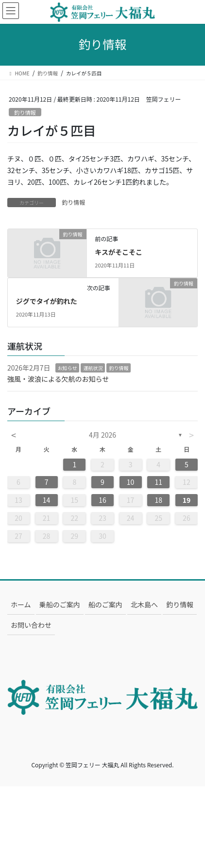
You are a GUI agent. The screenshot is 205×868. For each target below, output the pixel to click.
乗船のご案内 (60, 604)
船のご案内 (105, 604)
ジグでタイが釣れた (47, 301)
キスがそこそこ (119, 252)
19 (187, 500)
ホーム (21, 604)
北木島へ (144, 604)
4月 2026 (102, 435)
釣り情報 (25, 112)
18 (158, 500)
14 (47, 500)
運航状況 (93, 368)
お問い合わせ (31, 625)
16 (102, 500)
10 (131, 482)
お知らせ (68, 368)
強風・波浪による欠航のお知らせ (58, 379)
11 (158, 482)
